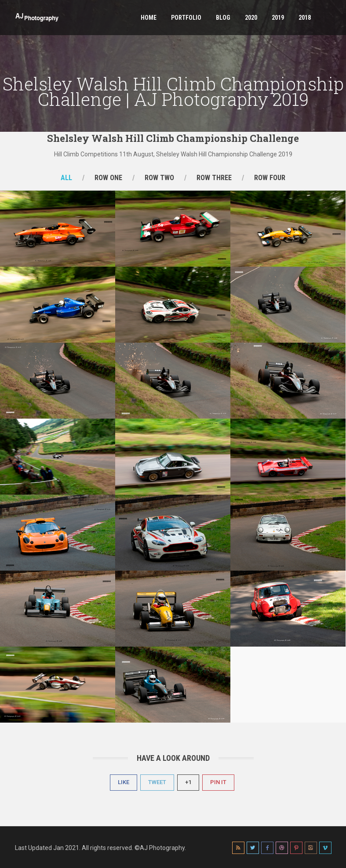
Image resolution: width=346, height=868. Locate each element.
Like (124, 782)
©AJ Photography (160, 848)
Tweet (157, 782)
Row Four (270, 178)
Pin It (218, 782)
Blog (223, 18)
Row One (108, 178)
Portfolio (186, 18)
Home (149, 18)
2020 (251, 18)
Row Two (159, 178)
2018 (305, 18)
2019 (278, 18)
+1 (188, 782)
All (66, 178)
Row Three (214, 178)
